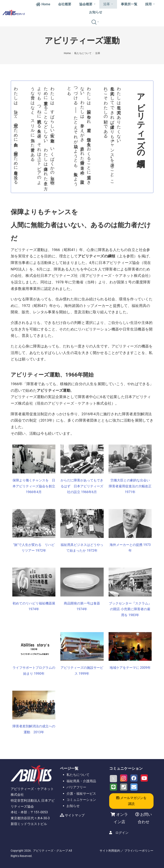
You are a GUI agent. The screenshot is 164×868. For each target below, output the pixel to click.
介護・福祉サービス (81, 794)
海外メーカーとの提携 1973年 (130, 548)
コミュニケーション (81, 800)
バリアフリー (76, 787)
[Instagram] (124, 778)
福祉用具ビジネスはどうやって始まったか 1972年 (82, 548)
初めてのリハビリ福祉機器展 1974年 (34, 606)
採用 (150, 4)
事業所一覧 (129, 4)
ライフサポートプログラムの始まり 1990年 (34, 671)
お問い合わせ (145, 818)
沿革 (108, 4)
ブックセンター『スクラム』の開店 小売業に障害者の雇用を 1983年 (130, 609)
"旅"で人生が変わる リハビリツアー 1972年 (34, 548)
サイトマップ (75, 815)
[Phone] (124, 787)
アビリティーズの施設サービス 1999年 (82, 671)
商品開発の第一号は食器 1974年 (82, 606)
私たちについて (83, 53)
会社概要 (65, 4)
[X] (113, 779)
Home (43, 4)
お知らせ (96, 12)
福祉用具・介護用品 (81, 781)
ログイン (122, 833)
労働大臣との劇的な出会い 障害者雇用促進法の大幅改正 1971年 (130, 486)
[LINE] (113, 787)
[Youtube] (144, 778)
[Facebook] (134, 778)
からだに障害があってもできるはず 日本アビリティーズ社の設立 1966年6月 (82, 486)
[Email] (134, 787)
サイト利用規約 (110, 851)
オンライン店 (121, 818)
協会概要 (87, 4)
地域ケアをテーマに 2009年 (130, 668)
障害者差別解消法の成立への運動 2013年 (34, 729)
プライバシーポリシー (139, 851)
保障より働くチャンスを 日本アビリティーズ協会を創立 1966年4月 (34, 486)
